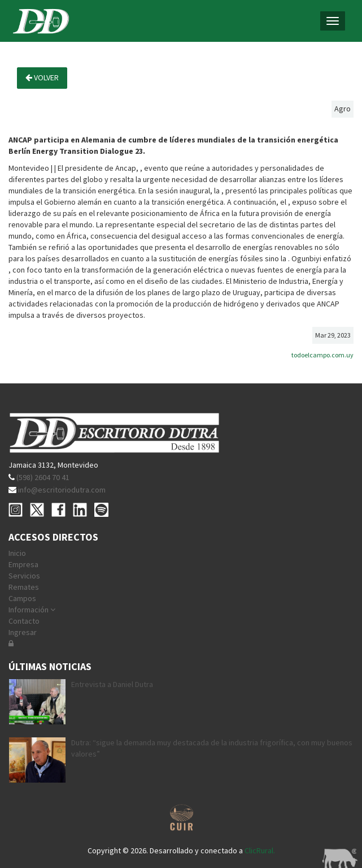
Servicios (24, 576)
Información (32, 610)
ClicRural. (260, 850)
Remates (24, 587)
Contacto (24, 621)
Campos (22, 598)
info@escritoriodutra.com (62, 490)
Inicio (17, 553)
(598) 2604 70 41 (43, 477)
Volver (42, 77)
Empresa (23, 564)
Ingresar (23, 632)
